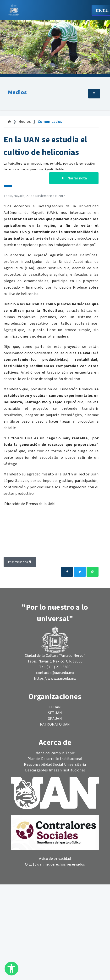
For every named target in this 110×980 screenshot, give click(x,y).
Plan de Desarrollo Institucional (55, 759)
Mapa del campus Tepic (55, 753)
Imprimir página (20, 562)
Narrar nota (74, 178)
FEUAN (55, 707)
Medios (17, 92)
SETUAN (55, 713)
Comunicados (50, 122)
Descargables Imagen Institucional (55, 770)
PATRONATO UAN (55, 724)
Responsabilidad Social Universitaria (55, 765)
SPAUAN (55, 719)
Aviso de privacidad (55, 859)
